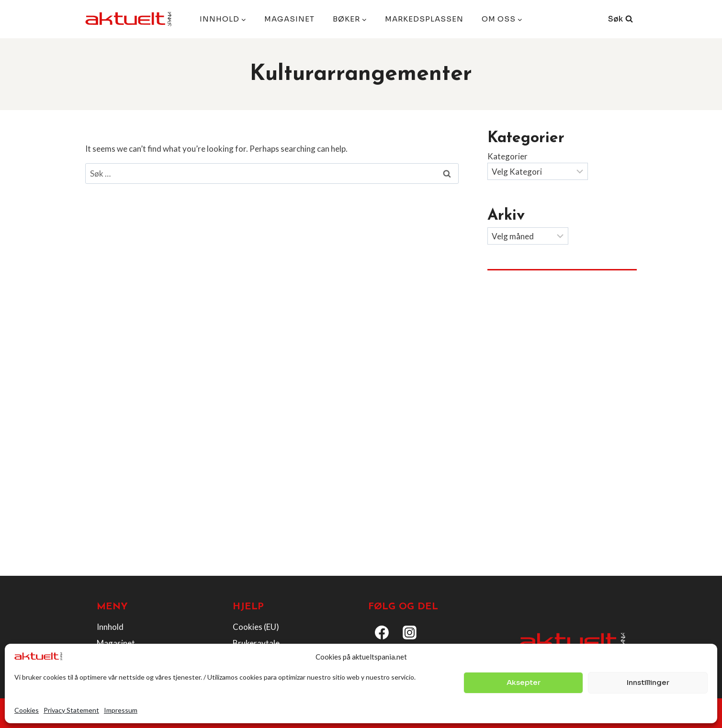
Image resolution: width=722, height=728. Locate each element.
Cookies (27, 710)
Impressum (121, 710)
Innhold (110, 627)
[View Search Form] (620, 19)
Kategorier (508, 156)
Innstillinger (648, 682)
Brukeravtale (256, 643)
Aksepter (524, 682)
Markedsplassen (424, 19)
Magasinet (289, 19)
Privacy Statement (71, 710)
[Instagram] (410, 633)
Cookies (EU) (256, 627)
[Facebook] (382, 633)
